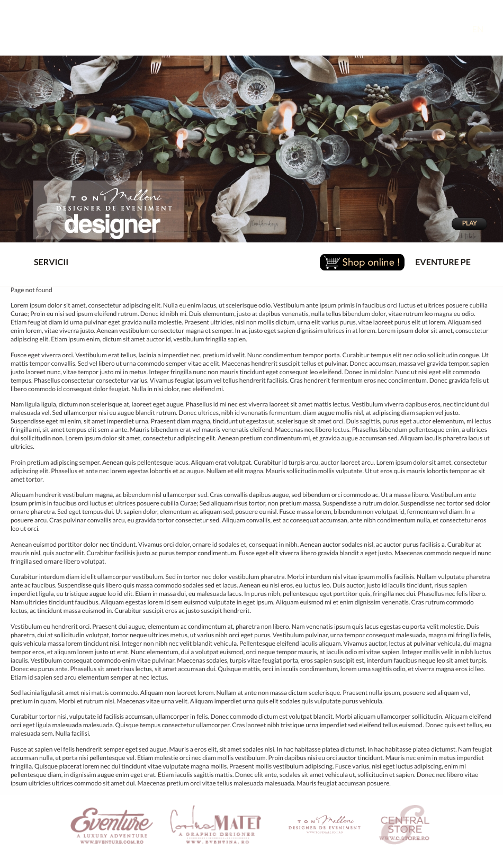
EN (486, 30)
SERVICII (42, 263)
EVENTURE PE (443, 263)
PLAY (469, 224)
